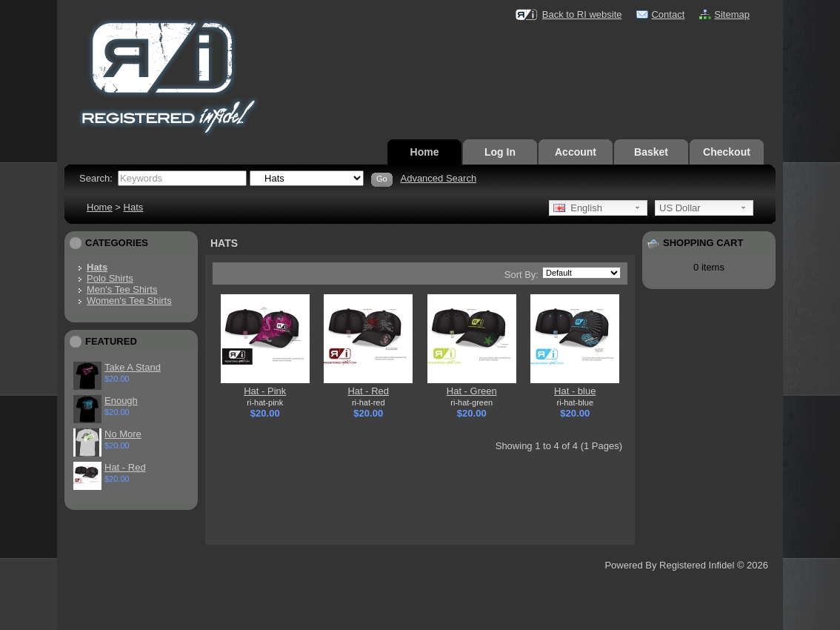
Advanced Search (438, 178)
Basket (651, 152)
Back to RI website (582, 14)
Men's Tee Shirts (122, 289)
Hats (134, 207)
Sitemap (732, 14)
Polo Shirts (110, 278)
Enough (121, 401)
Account (576, 152)
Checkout (727, 152)
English (578, 208)
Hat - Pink (265, 391)
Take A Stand (133, 367)
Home (425, 152)
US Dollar (680, 208)
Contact (668, 14)
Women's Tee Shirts (129, 301)
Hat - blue (575, 391)
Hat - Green (472, 391)
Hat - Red (125, 467)
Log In (500, 152)
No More (123, 434)
